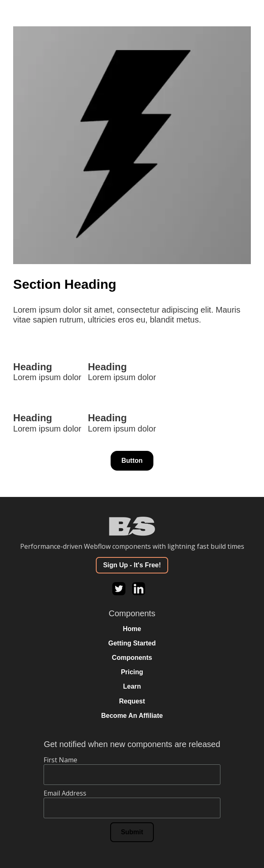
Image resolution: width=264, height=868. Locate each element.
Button (132, 461)
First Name (60, 760)
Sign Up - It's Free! (132, 565)
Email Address (65, 793)
